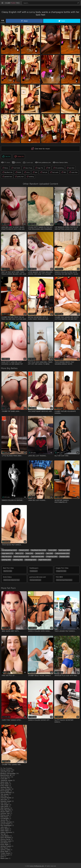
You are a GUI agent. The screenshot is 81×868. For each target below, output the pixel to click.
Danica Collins (5, 769)
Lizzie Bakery (5, 835)
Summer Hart (5, 812)
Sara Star (4, 798)
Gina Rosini (4, 842)
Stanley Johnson (6, 821)
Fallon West (5, 830)
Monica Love (5, 814)
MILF (64, 171)
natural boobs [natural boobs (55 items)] (62, 553)
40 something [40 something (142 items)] (9, 549)
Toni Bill (3, 833)
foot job (44, 171)
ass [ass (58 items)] (50, 553)
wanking (30, 176)
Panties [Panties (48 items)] (64, 556)
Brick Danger (5, 790)
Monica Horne (5, 838)
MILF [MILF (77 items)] (19, 553)
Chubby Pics (16, 3)
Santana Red (5, 786)
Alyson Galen (5, 811)
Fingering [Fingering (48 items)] (52, 556)
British (18, 171)
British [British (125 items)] (24, 549)
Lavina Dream (5, 823)
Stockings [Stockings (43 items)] (31, 559)
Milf (48, 167)
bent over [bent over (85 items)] (64, 549)
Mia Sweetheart (6, 824)
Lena (2, 856)
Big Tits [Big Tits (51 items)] (7, 556)
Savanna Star (5, 776)
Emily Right (4, 843)
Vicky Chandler (6, 788)
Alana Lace (4, 857)
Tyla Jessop (4, 793)
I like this (6, 156)
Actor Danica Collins (62, 161)
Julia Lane (4, 826)
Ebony (5, 167)
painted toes (7, 176)
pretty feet (19, 176)
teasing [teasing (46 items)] (18, 559)
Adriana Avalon (6, 845)
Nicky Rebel (5, 828)
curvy (27, 171)
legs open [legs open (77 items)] (8, 553)
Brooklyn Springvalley (8, 772)
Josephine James (6, 779)
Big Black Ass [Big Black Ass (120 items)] (38, 549)
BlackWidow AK (6, 774)
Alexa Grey (4, 781)
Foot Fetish (16, 167)
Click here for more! (40, 149)
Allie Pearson (5, 807)
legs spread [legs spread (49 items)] (38, 556)
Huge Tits (39, 167)
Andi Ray (4, 795)
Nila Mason (4, 847)
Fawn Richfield (6, 837)
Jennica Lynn (5, 854)
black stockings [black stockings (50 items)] (21, 556)
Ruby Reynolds (6, 809)
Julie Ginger (5, 804)
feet (35, 171)
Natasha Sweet (6, 800)
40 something (58, 167)
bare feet (70, 167)
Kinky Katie (4, 785)
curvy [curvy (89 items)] (52, 549)
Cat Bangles (5, 817)
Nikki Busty (4, 816)
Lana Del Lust (5, 771)
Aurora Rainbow (6, 791)
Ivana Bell (4, 778)
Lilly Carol (4, 802)
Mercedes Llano (6, 840)
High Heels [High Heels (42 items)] (45, 559)
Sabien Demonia (6, 831)
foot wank (54, 171)
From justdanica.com (44, 161)
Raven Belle (5, 783)
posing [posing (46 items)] (6, 559)
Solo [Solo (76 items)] (29, 553)
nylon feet (73, 171)
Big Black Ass (7, 171)
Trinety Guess (5, 852)
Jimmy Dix (4, 819)
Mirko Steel (4, 850)
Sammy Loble (5, 849)
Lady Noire (4, 805)
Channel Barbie (6, 797)
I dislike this (18, 156)
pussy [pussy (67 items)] (40, 553)
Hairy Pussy (28, 167)
